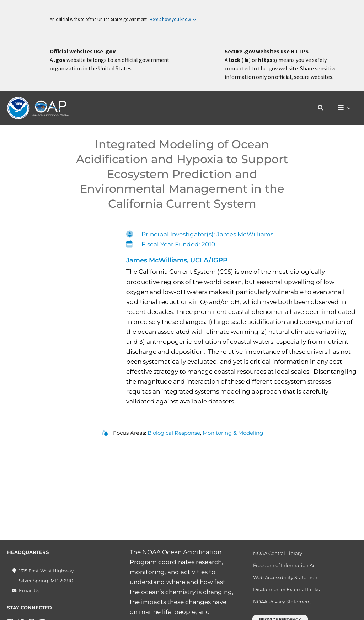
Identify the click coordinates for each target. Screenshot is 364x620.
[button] (323, 108)
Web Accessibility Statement (286, 577)
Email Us (29, 590)
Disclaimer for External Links (286, 589)
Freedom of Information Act (285, 565)
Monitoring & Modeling (233, 433)
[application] (348, 108)
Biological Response (174, 433)
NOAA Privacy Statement (282, 602)
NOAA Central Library (278, 553)
